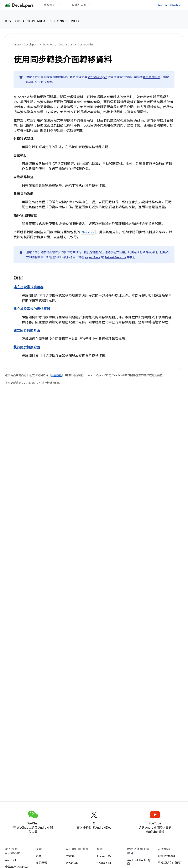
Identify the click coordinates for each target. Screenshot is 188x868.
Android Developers (26, 45)
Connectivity (67, 21)
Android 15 (104, 856)
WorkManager (97, 77)
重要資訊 (49, 5)
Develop (12, 21)
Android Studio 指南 (139, 862)
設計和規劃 (79, 5)
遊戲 (38, 856)
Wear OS (72, 863)
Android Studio (169, 5)
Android (10, 860)
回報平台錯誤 (166, 856)
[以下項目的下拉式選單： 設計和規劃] (92, 5)
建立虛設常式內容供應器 (32, 309)
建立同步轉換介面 (27, 331)
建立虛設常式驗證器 (28, 287)
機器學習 (41, 863)
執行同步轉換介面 (27, 347)
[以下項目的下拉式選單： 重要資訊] (61, 5)
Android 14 (104, 863)
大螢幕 (70, 856)
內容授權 (56, 375)
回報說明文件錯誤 (169, 863)
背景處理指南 (151, 77)
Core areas (37, 21)
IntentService (115, 257)
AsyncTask (93, 257)
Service (88, 232)
